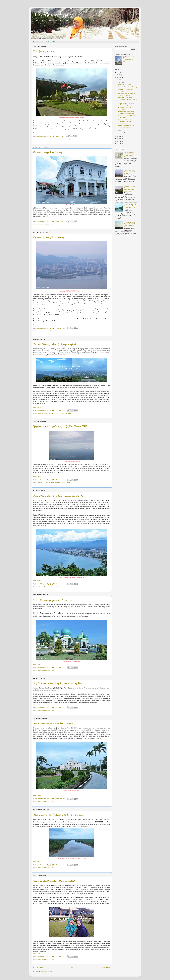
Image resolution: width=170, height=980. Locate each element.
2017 (119, 77)
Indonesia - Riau (49, 670)
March (121, 130)
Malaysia (40, 139)
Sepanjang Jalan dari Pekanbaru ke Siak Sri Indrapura (59, 815)
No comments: (61, 328)
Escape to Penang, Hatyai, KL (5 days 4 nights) (55, 344)
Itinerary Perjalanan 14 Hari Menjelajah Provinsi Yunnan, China (130, 224)
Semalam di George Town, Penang (49, 237)
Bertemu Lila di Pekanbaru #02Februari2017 (55, 881)
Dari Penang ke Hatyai (44, 51)
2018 (119, 75)
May (120, 82)
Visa (55, 41)
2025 (119, 72)
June (120, 79)
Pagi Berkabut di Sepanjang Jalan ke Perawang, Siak (58, 683)
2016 (119, 136)
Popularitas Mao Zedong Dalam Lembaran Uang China (129, 154)
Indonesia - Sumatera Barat (52, 587)
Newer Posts (38, 968)
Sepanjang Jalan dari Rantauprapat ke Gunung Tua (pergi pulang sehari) (130, 207)
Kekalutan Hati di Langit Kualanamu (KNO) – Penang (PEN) (60, 426)
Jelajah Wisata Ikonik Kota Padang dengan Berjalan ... (127, 104)
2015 (119, 138)
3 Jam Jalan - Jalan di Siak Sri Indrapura (53, 723)
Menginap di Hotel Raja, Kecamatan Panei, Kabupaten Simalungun (129, 189)
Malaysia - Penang (49, 139)
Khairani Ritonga (130, 57)
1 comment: (60, 136)
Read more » (37, 133)
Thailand (58, 139)
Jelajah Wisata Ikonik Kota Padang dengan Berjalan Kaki (59, 496)
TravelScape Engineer (55, 14)
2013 (119, 144)
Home (36, 41)
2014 (119, 141)
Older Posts (105, 968)
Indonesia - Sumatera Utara (46, 483)
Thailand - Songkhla (67, 139)
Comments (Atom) (46, 972)
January (121, 133)
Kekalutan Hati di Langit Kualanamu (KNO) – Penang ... (127, 99)
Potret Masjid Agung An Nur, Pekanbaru (53, 600)
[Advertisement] (126, 274)
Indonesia (45, 41)
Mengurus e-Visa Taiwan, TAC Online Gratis (130, 172)
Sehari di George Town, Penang (48, 152)
